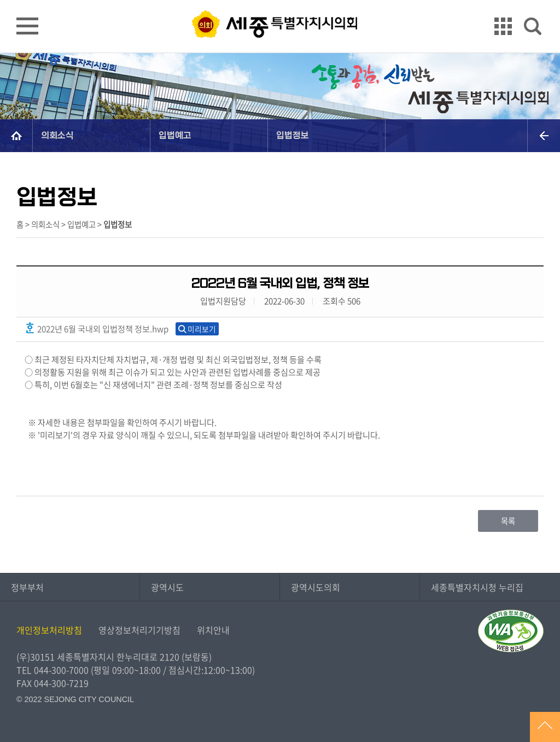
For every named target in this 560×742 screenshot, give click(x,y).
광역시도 (167, 587)
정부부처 (27, 587)
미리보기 (202, 329)
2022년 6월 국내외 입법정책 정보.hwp (97, 329)
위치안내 (213, 630)
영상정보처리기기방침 (139, 630)
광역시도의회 (316, 587)
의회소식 (57, 135)
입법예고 (175, 135)
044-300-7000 (61, 670)
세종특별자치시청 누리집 (477, 587)
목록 (508, 521)
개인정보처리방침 (49, 630)
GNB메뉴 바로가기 (280, 1)
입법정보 (293, 135)
